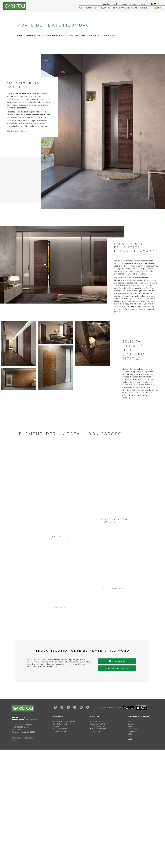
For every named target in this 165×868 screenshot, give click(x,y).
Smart (130, 734)
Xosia (130, 739)
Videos (124, 4)
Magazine (143, 8)
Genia (130, 726)
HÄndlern (107, 4)
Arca (129, 721)
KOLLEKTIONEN (105, 8)
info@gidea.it (95, 731)
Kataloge (116, 4)
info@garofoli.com (60, 731)
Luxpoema (132, 731)
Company (133, 4)
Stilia (129, 736)
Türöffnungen (92, 8)
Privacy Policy (17, 738)
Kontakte (142, 4)
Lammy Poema (133, 729)
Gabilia (130, 724)
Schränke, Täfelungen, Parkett (125, 8)
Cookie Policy (29, 738)
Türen (81, 8)
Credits (14, 740)
